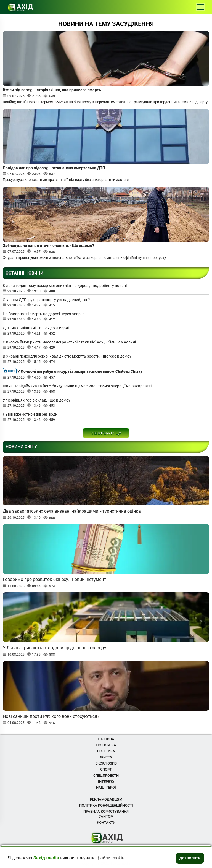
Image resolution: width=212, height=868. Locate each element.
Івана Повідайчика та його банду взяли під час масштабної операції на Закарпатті (77, 386)
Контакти (106, 823)
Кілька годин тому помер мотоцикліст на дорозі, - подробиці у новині (65, 286)
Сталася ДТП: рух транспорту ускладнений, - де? (46, 300)
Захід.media (46, 858)
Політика (106, 751)
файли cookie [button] (111, 858)
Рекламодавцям (106, 799)
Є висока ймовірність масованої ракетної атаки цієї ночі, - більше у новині (69, 342)
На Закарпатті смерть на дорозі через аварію (44, 314)
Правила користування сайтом (106, 814)
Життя (106, 757)
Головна (106, 739)
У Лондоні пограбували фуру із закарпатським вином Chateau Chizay (72, 371)
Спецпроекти (106, 776)
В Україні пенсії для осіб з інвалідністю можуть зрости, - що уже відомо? (67, 356)
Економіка (106, 745)
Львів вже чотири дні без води (30, 414)
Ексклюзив (106, 763)
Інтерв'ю (106, 782)
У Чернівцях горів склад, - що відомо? (37, 400)
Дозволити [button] (190, 858)
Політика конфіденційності (106, 805)
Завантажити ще (106, 433)
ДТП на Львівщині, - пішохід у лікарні (36, 328)
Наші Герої (106, 787)
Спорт (106, 769)
